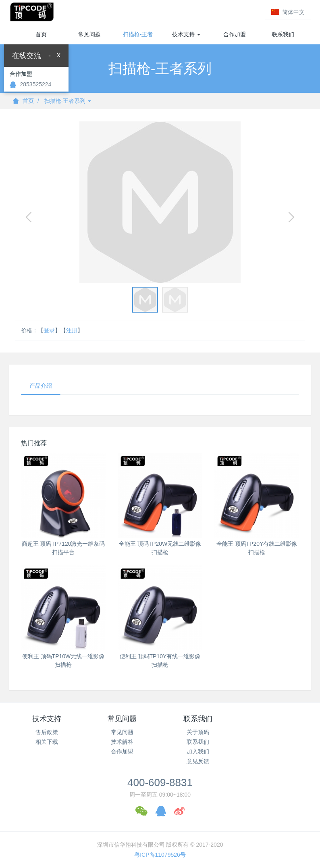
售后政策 (47, 732)
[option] (160, 202)
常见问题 (89, 34)
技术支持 (186, 34)
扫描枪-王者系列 (138, 38)
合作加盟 (235, 34)
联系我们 (283, 34)
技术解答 (122, 742)
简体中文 (288, 12)
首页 (41, 34)
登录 (245, 12)
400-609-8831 (160, 782)
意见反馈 (198, 761)
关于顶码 (198, 732)
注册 (216, 12)
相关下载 (47, 742)
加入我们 (198, 751)
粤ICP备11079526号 (160, 855)
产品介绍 (41, 386)
